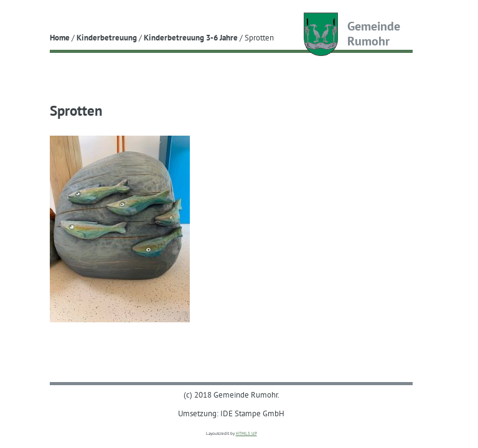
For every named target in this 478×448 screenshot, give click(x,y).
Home (60, 37)
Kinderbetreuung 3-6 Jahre (191, 37)
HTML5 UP (246, 433)
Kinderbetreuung (107, 37)
